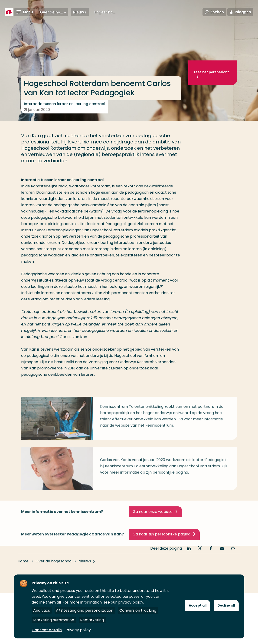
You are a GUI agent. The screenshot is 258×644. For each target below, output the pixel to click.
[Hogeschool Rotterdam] (9, 12)
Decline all (226, 605)
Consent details (47, 630)
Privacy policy (78, 630)
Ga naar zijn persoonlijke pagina (162, 542)
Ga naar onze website (153, 520)
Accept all (198, 605)
